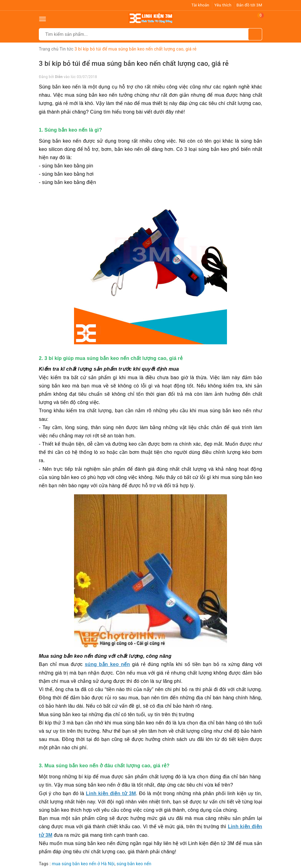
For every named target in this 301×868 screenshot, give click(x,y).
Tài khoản (200, 5)
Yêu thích (223, 5)
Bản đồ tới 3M (249, 5)
